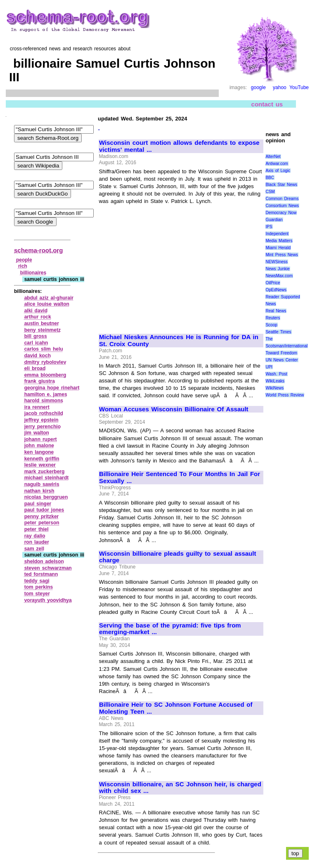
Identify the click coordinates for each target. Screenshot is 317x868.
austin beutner (42, 323)
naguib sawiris (42, 484)
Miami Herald (278, 248)
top (295, 853)
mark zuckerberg (45, 472)
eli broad (35, 368)
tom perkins (39, 587)
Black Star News (281, 185)
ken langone (39, 452)
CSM (270, 192)
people (24, 260)
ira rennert (37, 407)
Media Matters (279, 241)
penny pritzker (42, 517)
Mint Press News (282, 255)
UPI (269, 367)
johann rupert (41, 439)
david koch (38, 356)
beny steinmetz (43, 330)
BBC (270, 178)
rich (23, 266)
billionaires (33, 273)
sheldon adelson (44, 561)
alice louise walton (47, 304)
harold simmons (44, 401)
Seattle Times (278, 332)
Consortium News (282, 206)
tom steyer (37, 594)
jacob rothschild (44, 413)
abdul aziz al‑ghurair (49, 298)
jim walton (37, 433)
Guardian (274, 220)
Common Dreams (282, 199)
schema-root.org (38, 250)
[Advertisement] (168, 266)
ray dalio (35, 536)
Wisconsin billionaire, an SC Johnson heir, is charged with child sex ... (180, 788)
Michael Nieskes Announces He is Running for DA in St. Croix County (179, 341)
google (258, 87)
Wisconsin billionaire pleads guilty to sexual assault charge (177, 557)
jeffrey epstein (41, 420)
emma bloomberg (45, 375)
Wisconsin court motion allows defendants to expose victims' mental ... (179, 146)
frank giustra (40, 381)
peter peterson (42, 523)
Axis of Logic (278, 171)
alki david (36, 311)
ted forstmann (41, 574)
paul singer (38, 504)
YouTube (299, 87)
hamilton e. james (46, 394)
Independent (277, 234)
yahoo (280, 87)
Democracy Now (281, 213)
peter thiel (37, 529)
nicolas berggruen (46, 497)
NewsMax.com (279, 276)
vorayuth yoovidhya (48, 600)
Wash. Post (276, 374)
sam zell (34, 549)
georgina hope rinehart (52, 388)
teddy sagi (37, 581)
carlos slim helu (44, 349)
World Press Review (285, 395)
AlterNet (273, 157)
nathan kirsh (39, 491)
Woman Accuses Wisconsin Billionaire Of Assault (174, 409)
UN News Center (282, 360)
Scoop (271, 325)
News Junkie (277, 269)
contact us (267, 104)
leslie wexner (40, 465)
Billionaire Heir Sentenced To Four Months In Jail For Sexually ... (180, 478)
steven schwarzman (48, 568)
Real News (276, 311)
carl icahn (36, 343)
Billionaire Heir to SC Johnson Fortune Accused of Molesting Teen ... (176, 708)
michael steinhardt (47, 478)
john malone (39, 446)
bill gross (36, 336)
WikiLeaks (275, 381)
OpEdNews (276, 290)
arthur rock (38, 317)
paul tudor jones (44, 510)
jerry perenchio (43, 427)
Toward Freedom (281, 353)
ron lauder (37, 542)
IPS (269, 227)
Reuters (273, 318)
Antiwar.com (277, 164)
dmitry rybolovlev (45, 362)
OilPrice (273, 283)
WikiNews (274, 388)
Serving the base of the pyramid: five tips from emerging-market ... (170, 629)
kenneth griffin (42, 459)
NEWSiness (276, 262)
